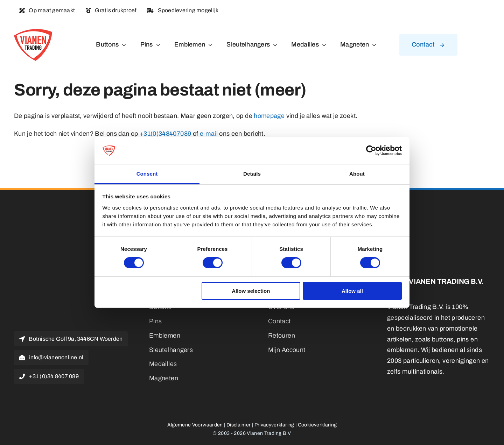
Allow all (352, 291)
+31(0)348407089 (165, 134)
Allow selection (251, 291)
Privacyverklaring (274, 425)
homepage (269, 116)
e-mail (209, 134)
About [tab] (357, 174)
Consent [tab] (147, 174)
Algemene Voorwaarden (195, 425)
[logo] (33, 32)
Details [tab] (252, 174)
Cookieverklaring (317, 425)
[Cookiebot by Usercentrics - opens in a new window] (371, 150)
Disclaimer (239, 425)
